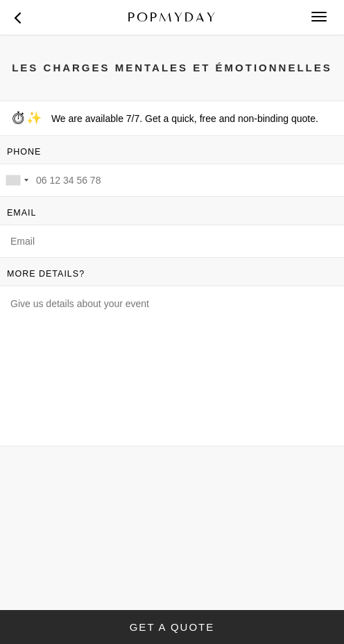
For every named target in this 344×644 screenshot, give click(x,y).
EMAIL (22, 213)
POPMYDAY (172, 17)
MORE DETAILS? (46, 274)
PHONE (24, 152)
